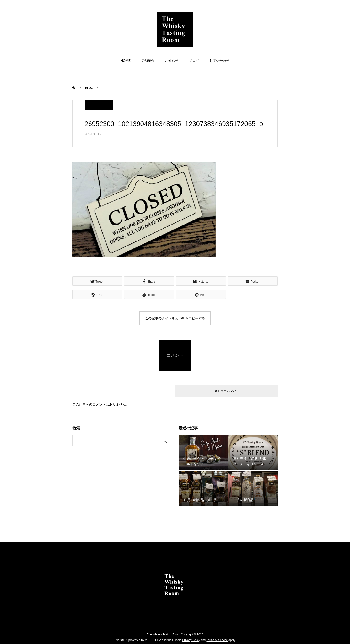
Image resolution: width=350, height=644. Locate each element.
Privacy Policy (191, 640)
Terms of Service (217, 640)
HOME (126, 61)
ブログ (194, 61)
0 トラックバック (226, 391)
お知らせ (172, 61)
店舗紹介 (148, 61)
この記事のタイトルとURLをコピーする (175, 318)
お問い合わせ (219, 61)
